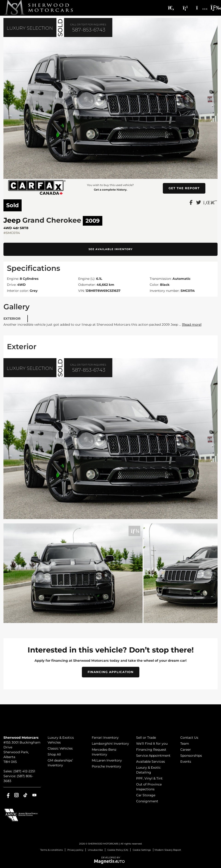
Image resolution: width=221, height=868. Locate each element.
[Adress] (200, 8)
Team (185, 744)
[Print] (214, 202)
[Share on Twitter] (198, 202)
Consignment (147, 801)
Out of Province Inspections (149, 787)
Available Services (151, 762)
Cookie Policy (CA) (118, 850)
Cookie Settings (142, 850)
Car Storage (146, 795)
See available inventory (111, 249)
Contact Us (189, 738)
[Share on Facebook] (191, 202)
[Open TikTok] (25, 795)
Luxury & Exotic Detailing (148, 770)
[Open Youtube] (34, 795)
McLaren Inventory (107, 760)
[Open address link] (22, 752)
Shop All (54, 754)
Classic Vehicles (60, 748)
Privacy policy (75, 850)
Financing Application (111, 672)
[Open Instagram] (16, 795)
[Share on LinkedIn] (206, 202)
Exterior (12, 319)
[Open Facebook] (7, 795)
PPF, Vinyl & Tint (149, 778)
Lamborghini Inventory (110, 744)
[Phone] (185, 8)
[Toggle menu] (212, 8)
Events (186, 762)
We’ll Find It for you (152, 744)
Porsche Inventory (106, 766)
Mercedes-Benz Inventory (104, 752)
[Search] (171, 8)
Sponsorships (191, 756)
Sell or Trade (146, 738)
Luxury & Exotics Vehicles (61, 740)
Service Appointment (153, 756)
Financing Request (151, 750)
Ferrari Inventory (105, 738)
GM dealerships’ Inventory (60, 763)
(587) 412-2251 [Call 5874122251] (24, 771)
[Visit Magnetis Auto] (110, 861)
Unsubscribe (95, 850)
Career (186, 750)
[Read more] (192, 325)
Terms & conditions (52, 850)
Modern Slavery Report (168, 850)
